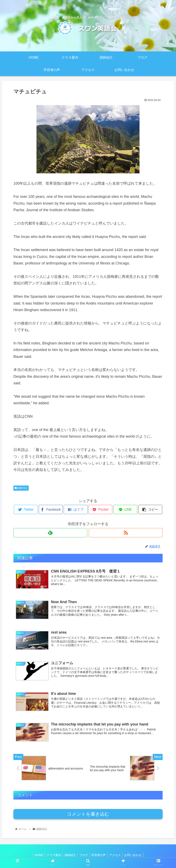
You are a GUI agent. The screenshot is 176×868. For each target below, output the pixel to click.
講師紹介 (69, 855)
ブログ (84, 855)
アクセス (117, 855)
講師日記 (21, 488)
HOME (36, 855)
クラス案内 (52, 855)
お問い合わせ (136, 855)
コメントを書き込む (88, 814)
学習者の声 (100, 855)
